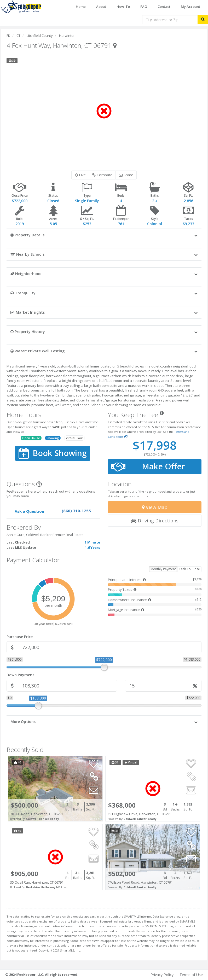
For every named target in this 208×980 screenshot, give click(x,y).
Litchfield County (40, 36)
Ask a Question (29, 511)
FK (8, 36)
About (101, 7)
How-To (123, 7)
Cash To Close (189, 569)
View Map (155, 507)
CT (18, 36)
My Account (190, 7)
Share (126, 175)
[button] (104, 235)
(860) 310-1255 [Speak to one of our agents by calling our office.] (76, 511)
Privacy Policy (162, 975)
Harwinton (67, 36)
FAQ (144, 7)
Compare (102, 175)
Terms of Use (191, 975)
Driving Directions (155, 521)
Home (81, 7)
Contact (164, 7)
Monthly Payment (163, 569)
